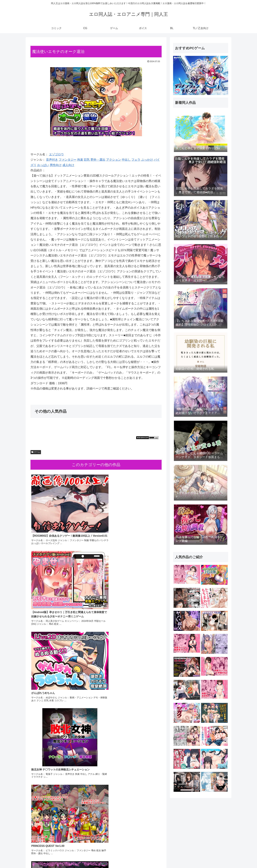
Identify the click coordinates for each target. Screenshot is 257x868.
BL (210, 858)
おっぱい (43, 165)
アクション (114, 160)
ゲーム (36, 452)
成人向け (68, 165)
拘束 (80, 160)
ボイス (201, 858)
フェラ (136, 160)
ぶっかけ (147, 160)
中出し (126, 160)
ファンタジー (68, 160)
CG (183, 858)
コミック (173, 858)
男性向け (56, 165)
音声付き (52, 160)
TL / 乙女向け (222, 858)
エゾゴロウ (56, 154)
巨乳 (87, 160)
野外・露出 (98, 160)
